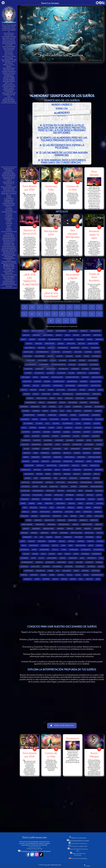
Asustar (26, 554)
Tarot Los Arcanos (50, 3)
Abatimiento (96, 331)
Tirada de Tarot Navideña (94, 277)
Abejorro (86, 335)
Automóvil (80, 567)
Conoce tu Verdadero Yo (9, 31)
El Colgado (9, 215)
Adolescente (97, 377)
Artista (100, 533)
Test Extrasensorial (9, 281)
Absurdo (41, 348)
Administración (72, 377)
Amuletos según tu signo (94, 234)
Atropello (92, 558)
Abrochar (71, 344)
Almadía (46, 436)
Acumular (61, 373)
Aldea (78, 423)
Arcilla (43, 508)
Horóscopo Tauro (9, 237)
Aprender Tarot (9, 172)
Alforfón (26, 432)
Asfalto (62, 541)
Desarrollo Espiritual (9, 43)
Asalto (58, 537)
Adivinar (45, 377)
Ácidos (53, 360)
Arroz (79, 529)
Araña (23, 503)
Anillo (97, 474)
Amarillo (67, 453)
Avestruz (34, 575)
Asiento (91, 541)
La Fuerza (9, 213)
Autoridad (29, 571)
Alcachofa (54, 419)
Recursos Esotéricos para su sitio (78, 850)
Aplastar (99, 491)
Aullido (79, 562)
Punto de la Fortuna (9, 86)
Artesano (64, 533)
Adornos (84, 381)
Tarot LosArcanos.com (34, 837)
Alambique (99, 407)
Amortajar (29, 465)
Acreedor (40, 369)
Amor (89, 461)
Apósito (80, 495)
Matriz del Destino (9, 100)
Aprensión (47, 499)
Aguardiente (31, 403)
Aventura (95, 571)
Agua (60, 398)
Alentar (33, 428)
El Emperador (9, 202)
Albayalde (52, 415)
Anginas (67, 474)
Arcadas (100, 503)
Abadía (50, 331)
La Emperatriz (9, 200)
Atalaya (52, 554)
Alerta (51, 428)
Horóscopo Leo (9, 242)
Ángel (48, 474)
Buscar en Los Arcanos (78, 838)
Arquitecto (49, 520)
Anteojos (25, 482)
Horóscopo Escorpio (9, 247)
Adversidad (70, 386)
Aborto (29, 344)
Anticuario (73, 482)
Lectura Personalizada (9, 25)
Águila (42, 403)
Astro (64, 550)
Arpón (29, 520)
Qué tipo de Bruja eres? (9, 187)
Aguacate (69, 398)
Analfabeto (64, 465)
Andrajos (77, 470)
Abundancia (63, 348)
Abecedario (48, 335)
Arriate (26, 529)
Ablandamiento (55, 339)
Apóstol (90, 495)
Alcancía (75, 419)
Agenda (27, 394)
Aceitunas (28, 356)
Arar (40, 503)
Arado (100, 499)
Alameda (36, 411)
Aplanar (89, 491)
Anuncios (54, 487)
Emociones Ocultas (9, 174)
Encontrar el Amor (9, 40)
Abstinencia (30, 348)
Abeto (24, 339)
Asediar (31, 541)
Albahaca (88, 411)
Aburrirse (75, 348)
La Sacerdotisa (9, 199)
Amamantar (75, 449)
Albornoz (96, 415)
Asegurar (42, 541)
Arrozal (88, 529)
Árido (34, 512)
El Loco (9, 195)
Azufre (73, 579)
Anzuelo (64, 487)
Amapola (27, 453)
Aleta (60, 428)
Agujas (62, 403)
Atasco (68, 554)
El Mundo (9, 230)
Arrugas (24, 533)
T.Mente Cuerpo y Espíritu (9, 66)
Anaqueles (95, 465)
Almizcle (37, 440)
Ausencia (24, 567)
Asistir (55, 545)
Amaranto (45, 453)
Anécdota (88, 470)
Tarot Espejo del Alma (9, 37)
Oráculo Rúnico (9, 76)
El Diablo (9, 220)
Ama (66, 449)
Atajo (43, 554)
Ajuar (68, 407)
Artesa (54, 533)
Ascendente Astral (9, 81)
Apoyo (99, 495)
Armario (98, 512)
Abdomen (36, 335)
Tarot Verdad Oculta (9, 47)
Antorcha (25, 487)
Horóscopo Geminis (9, 238)
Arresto (99, 524)
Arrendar (51, 524)
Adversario (58, 386)
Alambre (26, 411)
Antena (96, 478)
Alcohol (56, 423)
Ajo (61, 407)
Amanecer (87, 449)
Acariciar (56, 352)
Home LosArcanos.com (62, 726)
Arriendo (36, 529)
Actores (85, 369)
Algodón (57, 432)
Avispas (61, 575)
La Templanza (9, 218)
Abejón (76, 335)
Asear (23, 541)
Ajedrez (52, 407)
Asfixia (71, 541)
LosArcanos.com (56, 865)
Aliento (87, 432)
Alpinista (98, 440)
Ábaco (26, 331)
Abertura (97, 335)
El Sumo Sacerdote (9, 204)
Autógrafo (57, 567)
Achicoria (31, 360)
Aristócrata (45, 512)
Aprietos (69, 499)
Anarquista (26, 470)
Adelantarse (94, 373)
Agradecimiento (83, 394)
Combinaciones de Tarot (9, 95)
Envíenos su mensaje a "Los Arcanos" (34, 851)
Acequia (69, 356)
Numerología (9, 280)
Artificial (89, 533)
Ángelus (57, 474)
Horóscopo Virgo (9, 243)
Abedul (59, 335)
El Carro (9, 207)
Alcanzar (99, 419)
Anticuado (61, 482)
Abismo (32, 339)
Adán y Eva (82, 373)
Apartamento (38, 491)
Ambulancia (69, 457)
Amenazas (81, 457)
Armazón (25, 516)
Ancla (57, 470)
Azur (98, 579)
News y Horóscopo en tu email (78, 841)
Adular (36, 386)
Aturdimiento (27, 562)
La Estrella (9, 223)
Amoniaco (79, 461)
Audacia (39, 562)
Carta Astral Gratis (9, 68)
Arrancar (61, 520)
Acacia (85, 348)
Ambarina (35, 457)
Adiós (35, 377)
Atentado (85, 554)
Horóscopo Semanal (9, 93)
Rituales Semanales (9, 101)
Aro (66, 516)
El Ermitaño (9, 210)
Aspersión (25, 550)
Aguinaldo (52, 403)
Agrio (52, 398)
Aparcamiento (96, 487)
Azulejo (89, 579)
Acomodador (31, 365)
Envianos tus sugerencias (78, 846)
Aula (71, 562)
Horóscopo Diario (9, 90)
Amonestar (68, 461)
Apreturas (58, 499)
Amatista (87, 453)
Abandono (73, 331)
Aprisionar (80, 499)
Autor (101, 567)
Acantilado (28, 352)
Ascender (79, 537)
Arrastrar (72, 520)
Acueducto (39, 373)
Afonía (82, 390)
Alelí (24, 428)
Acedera (88, 352)
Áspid (34, 550)
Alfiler (88, 428)
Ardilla (71, 508)
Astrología (9, 170)
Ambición (46, 457)
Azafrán (46, 579)
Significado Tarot (9, 169)
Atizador (24, 558)
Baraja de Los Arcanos (9, 194)
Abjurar (42, 339)
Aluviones (57, 449)
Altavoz (66, 444)
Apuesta (91, 499)
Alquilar (25, 444)
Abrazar (39, 344)
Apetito (61, 491)
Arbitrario (61, 503)
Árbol (81, 503)
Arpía (89, 516)
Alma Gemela (9, 257)
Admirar (85, 377)
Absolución (93, 344)
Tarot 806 (9, 286)
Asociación (81, 545)
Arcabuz (90, 503)
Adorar (47, 381)
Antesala (49, 482)
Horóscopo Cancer (9, 240)
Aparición (25, 491)
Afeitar (33, 390)
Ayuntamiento (97, 575)
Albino (73, 415)
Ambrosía (58, 457)
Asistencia (34, 545)
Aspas (91, 545)
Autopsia (91, 567)
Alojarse (70, 440)
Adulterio (46, 386)
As (36, 537)
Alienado (77, 432)
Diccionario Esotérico (9, 175)
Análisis (75, 465)
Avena (76, 571)
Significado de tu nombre (9, 179)
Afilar (42, 390)
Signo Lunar (9, 83)
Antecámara (85, 478)
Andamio (66, 470)
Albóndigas (84, 415)
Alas (62, 411)
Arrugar (97, 529)
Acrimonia (51, 369)
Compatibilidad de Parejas (9, 259)
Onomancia (73, 738)
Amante (97, 449)
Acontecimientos (58, 365)
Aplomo (48, 495)
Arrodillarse (49, 529)
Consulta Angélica (9, 80)
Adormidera (72, 381)
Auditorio (61, 562)
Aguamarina (92, 398)
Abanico (84, 331)
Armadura (87, 512)
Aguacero (80, 398)
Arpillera (99, 516)
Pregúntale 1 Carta (9, 27)
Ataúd (76, 554)
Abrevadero (50, 344)
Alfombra (98, 428)
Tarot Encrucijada (9, 48)
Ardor (80, 508)
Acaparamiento (42, 352)
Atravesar (73, 558)
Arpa (82, 516)
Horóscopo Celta (9, 190)
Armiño (34, 516)
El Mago (9, 197)
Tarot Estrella (9, 53)
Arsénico (44, 533)
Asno (71, 545)
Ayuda (78, 575)
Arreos (75, 524)
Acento (60, 356)
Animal (28, 478)
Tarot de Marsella (9, 268)
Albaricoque (29, 415)
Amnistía (45, 461)
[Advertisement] (9, 135)
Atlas (33, 558)
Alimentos (98, 432)
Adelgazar (26, 377)
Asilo (24, 545)
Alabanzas (77, 407)
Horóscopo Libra (9, 245)
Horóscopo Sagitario (9, 248)
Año (56, 478)
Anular (44, 487)
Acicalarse (42, 360)
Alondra (80, 440)
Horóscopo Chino (9, 278)
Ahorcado (35, 407)
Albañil (98, 411)
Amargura (56, 453)
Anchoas (37, 470)
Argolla (26, 512)
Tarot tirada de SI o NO (9, 60)
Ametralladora (94, 457)
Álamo (45, 411)
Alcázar (39, 423)
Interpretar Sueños (9, 177)
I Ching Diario (9, 91)
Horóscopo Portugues (9, 255)
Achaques (96, 356)
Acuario (28, 373)
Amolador (56, 461)
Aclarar (73, 360)
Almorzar (59, 440)
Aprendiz (35, 499)
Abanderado (61, 331)
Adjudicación (57, 377)
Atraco (63, 558)
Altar (58, 444)
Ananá (85, 465)
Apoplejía (59, 495)
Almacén (36, 436)
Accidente (67, 352)
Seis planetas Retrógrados (73, 234)
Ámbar (26, 457)
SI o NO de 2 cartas (9, 61)
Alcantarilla (87, 419)
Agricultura (42, 398)
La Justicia (9, 208)
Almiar (76, 436)
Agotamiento (68, 394)
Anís (36, 478)
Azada (37, 579)
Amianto (26, 461)
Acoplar (72, 365)
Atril (82, 558)
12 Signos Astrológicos (9, 262)
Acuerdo (51, 373)
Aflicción (61, 390)
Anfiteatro (29, 474)
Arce (25, 508)
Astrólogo (74, 550)
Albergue (63, 415)
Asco (99, 537)
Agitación (46, 394)
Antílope (98, 482)
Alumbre (36, 449)
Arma (78, 512)
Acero (87, 356)
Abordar (99, 339)
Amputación (51, 465)
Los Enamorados (9, 205)
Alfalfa (78, 428)
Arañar (32, 503)
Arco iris (61, 508)
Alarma (54, 411)
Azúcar (64, 579)
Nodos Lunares (9, 88)
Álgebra (47, 432)
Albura (44, 419)
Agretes (30, 398)
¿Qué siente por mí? (9, 38)
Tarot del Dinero (9, 50)
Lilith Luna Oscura (9, 85)
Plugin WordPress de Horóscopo (78, 854)
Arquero (38, 520)
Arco (52, 508)
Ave (58, 571)
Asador (49, 537)
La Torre (9, 222)
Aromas (74, 516)
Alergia (42, 428)
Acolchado (93, 360)
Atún (101, 558)
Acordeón (83, 365)
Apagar (74, 487)
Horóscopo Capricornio (9, 250)
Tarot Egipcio (9, 270)
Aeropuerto (83, 386)
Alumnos (46, 449)
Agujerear (73, 403)
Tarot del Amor (9, 35)
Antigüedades (86, 482)
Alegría (97, 423)
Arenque (97, 508)
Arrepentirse (87, 524)
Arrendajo (40, 524)
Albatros (41, 415)
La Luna (9, 225)
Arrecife (94, 520)
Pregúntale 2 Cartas (9, 28)
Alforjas (36, 432)
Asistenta (45, 545)
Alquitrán (48, 444)
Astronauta (86, 550)
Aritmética (58, 512)
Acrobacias (63, 369)
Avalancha (41, 571)
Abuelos (51, 348)
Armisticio (45, 516)
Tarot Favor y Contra (9, 56)
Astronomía (98, 550)
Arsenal (34, 533)
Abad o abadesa (38, 331)
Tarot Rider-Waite (9, 267)
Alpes (89, 440)
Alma (27, 436)
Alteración (77, 444)
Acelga (51, 356)
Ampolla (40, 465)
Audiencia (50, 562)
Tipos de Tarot (9, 98)
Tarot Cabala (9, 58)
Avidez (44, 575)
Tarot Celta (9, 45)
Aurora (99, 562)
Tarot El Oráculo (9, 33)
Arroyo (70, 529)
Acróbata (75, 369)
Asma (63, 545)
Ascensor (89, 537)
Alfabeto (69, 428)
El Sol (9, 227)
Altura (26, 449)
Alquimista (36, 444)
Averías (24, 575)
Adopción (27, 381)
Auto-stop (35, 567)
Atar (60, 554)
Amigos (35, 461)
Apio (81, 491)
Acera (78, 356)
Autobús (46, 567)
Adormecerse (59, 381)
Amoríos (98, 461)
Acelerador (40, 356)
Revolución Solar (9, 70)
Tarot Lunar (9, 51)
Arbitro (72, 503)
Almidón (96, 436)
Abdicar (26, 335)
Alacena (88, 407)
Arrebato (83, 520)
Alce (47, 423)
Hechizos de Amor (9, 283)
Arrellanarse (27, 524)
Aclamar (63, 360)
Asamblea (68, 537)
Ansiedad (73, 478)
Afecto (24, 390)
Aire (44, 407)
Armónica (57, 516)
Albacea (78, 411)
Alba (69, 411)
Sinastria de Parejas (9, 73)
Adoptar (38, 381)
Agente (36, 394)
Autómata (69, 567)
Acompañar (44, 365)
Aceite (97, 352)
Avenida (85, 571)
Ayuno (86, 575)
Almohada (48, 440)
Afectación (95, 386)
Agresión (96, 394)
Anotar (63, 478)
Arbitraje (49, 503)
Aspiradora (44, 550)
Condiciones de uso (34, 847)
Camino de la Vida (9, 189)
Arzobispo (27, 537)
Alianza (67, 432)
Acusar (71, 373)
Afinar (51, 390)
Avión (52, 575)
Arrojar (60, 529)
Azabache (28, 579)
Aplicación (37, 495)
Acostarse (94, 365)
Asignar (100, 541)
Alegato (87, 423)
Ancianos (48, 470)
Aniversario (46, 478)
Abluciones (69, 339)
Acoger (82, 360)
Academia (95, 348)
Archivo (34, 508)
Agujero (83, 403)
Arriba (87, 865)
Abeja (68, 335)
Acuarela (96, 369)
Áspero (99, 545)
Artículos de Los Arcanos (9, 184)
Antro (35, 487)
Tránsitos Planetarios (9, 71)
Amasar (77, 453)
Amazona (97, 453)
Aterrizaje (96, 554)
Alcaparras (28, 423)
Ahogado (24, 407)
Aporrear (70, 495)
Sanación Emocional (9, 42)
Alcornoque (68, 423)
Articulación (76, 533)
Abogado (80, 339)
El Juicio (9, 228)
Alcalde (65, 419)
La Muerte (9, 217)
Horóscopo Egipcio (9, 276)
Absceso (82, 344)
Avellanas (67, 571)
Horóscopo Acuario (9, 252)
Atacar (35, 554)
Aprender (25, 499)
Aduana (27, 386)
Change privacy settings (34, 849)
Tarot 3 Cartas (9, 55)
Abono (90, 339)
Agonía (56, 394)
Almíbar (85, 436)
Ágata (100, 390)
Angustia (87, 474)
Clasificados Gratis (9, 182)
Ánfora (39, 474)
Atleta (41, 558)
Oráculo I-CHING (9, 78)
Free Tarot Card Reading (78, 858)
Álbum (35, 419)
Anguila (77, 474)
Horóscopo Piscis (9, 253)
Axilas (70, 575)
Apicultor (71, 491)
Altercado (89, 444)
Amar (36, 453)
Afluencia (72, 390)
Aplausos (26, 495)
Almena (55, 436)
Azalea (55, 579)
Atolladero (52, 558)
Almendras (66, 436)
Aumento (89, 562)
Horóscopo (9, 233)
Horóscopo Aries (9, 235)
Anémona (99, 470)
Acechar (78, 352)
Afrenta (92, 390)
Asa (41, 537)
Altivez (99, 444)
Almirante (26, 440)
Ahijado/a (94, 403)
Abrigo (61, 344)
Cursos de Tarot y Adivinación (9, 272)
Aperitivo (50, 491)
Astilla (55, 550)
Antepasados (38, 482)
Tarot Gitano (9, 63)
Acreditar (28, 369)
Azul (81, 579)
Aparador (84, 487)
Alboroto (25, 419)
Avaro (50, 571)
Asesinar (52, 541)
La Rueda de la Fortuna (9, 212)
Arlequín (69, 512)
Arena (88, 508)
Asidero (81, 541)
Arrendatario (64, 524)
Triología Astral (9, 75)
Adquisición (96, 381)
